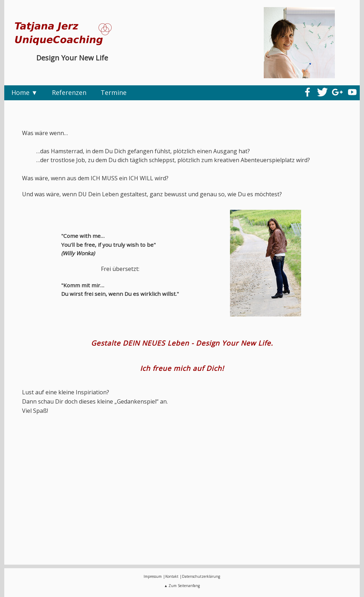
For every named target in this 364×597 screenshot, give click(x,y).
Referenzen (69, 92)
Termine (114, 92)
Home (20, 92)
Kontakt (172, 576)
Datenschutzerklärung (201, 576)
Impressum (153, 576)
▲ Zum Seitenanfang (182, 586)
